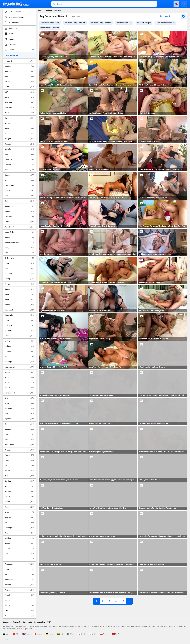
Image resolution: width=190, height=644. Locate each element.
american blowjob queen (50, 23)
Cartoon (19, 165)
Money (19, 388)
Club (19, 196)
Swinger (19, 543)
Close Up (19, 191)
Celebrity (19, 180)
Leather (19, 341)
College (19, 201)
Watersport (19, 600)
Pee (19, 440)
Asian (19, 87)
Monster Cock (19, 393)
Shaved (19, 502)
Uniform (19, 585)
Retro (19, 476)
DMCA (30, 622)
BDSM (19, 97)
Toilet (19, 569)
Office (19, 403)
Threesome (19, 564)
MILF (19, 357)
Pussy (19, 465)
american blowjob (144, 23)
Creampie (19, 217)
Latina (19, 336)
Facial (19, 263)
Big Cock (19, 123)
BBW (19, 92)
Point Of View (19, 445)
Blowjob (19, 139)
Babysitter (19, 102)
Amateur (19, 66)
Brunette (19, 144)
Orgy (19, 424)
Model (19, 377)
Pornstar (19, 450)
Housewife (19, 315)
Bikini (19, 128)
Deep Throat (19, 227)
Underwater (19, 580)
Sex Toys (19, 497)
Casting (19, 170)
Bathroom (19, 108)
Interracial (19, 325)
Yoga (19, 616)
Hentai (19, 305)
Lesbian (19, 346)
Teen (19, 554)
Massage (19, 362)
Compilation (19, 206)
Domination (19, 237)
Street (19, 533)
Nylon (19, 398)
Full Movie (19, 284)
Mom (19, 382)
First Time (19, 274)
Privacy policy (40, 622)
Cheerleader (19, 185)
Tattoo (19, 548)
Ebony (19, 248)
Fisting (19, 279)
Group (19, 294)
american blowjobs (124, 23)
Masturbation (19, 367)
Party (19, 434)
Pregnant (19, 455)
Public (19, 460)
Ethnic (19, 253)
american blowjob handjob (101, 23)
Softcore (19, 517)
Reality (19, 471)
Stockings (19, 528)
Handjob (19, 300)
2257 (49, 622)
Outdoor (19, 429)
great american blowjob (165, 23)
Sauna (19, 486)
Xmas (19, 611)
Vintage (19, 590)
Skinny (19, 507)
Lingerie (19, 351)
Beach (19, 113)
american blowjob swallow (75, 23)
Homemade (19, 310)
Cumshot (19, 222)
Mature (19, 372)
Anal (19, 76)
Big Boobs (19, 118)
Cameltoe (19, 159)
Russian (19, 481)
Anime (19, 82)
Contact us (7, 622)
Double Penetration (19, 242)
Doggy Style (19, 232)
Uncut (19, 574)
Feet (19, 268)
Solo (19, 523)
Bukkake (19, 149)
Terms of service (19, 622)
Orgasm (19, 419)
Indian (19, 320)
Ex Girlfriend (19, 258)
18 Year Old (19, 61)
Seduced (19, 491)
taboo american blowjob (50, 28)
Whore (19, 605)
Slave (19, 512)
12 (123, 601)
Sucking (19, 538)
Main (40, 10)
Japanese (19, 331)
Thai (19, 559)
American (19, 71)
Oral (19, 414)
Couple (19, 211)
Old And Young (19, 408)
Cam (19, 154)
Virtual (19, 595)
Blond (19, 134)
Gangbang (19, 289)
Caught (19, 175)
